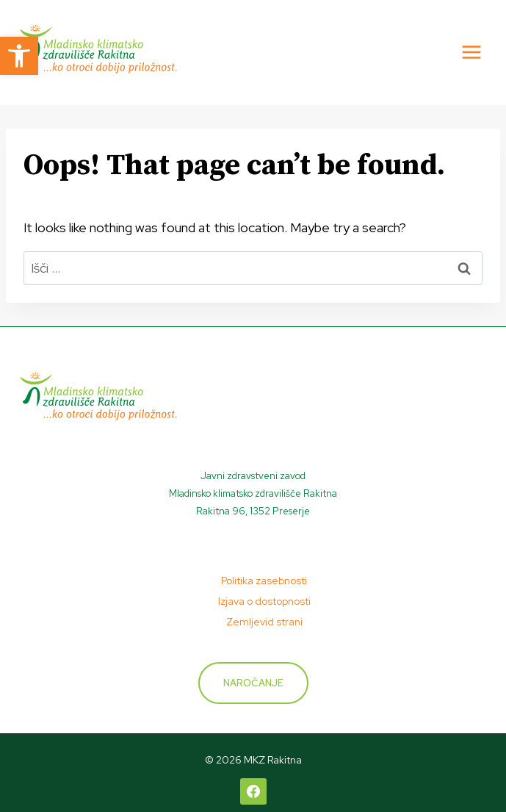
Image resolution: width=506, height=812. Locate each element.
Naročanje (253, 683)
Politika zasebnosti (264, 581)
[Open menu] (471, 53)
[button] (19, 56)
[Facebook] (253, 791)
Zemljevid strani (264, 622)
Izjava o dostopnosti (264, 601)
